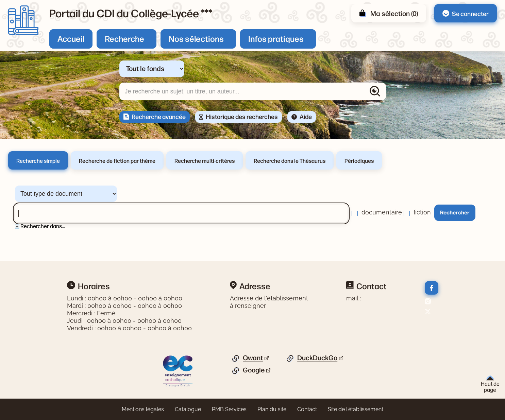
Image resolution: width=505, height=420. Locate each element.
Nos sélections (196, 38)
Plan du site (272, 409)
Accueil (71, 38)
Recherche (124, 38)
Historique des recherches (242, 116)
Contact (307, 409)
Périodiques (359, 160)
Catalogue (188, 409)
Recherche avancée (159, 116)
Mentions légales (143, 409)
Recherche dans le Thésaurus (290, 160)
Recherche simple (38, 160)
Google (254, 370)
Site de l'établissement (356, 409)
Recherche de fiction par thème (117, 160)
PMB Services (229, 409)
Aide (306, 116)
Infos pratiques (276, 38)
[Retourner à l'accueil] (23, 20)
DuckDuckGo (317, 358)
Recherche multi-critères (205, 160)
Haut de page (490, 384)
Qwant (253, 358)
